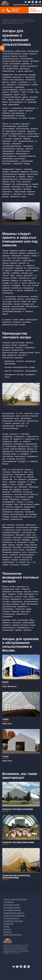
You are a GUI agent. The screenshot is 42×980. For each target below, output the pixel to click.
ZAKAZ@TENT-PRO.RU (21, 5)
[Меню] (3, 10)
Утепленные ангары (11, 905)
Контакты (7, 929)
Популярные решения (12, 910)
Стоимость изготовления (14, 916)
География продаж (11, 918)
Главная (5, 20)
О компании (8, 924)
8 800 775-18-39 (36, 5)
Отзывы (6, 927)
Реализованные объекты (14, 913)
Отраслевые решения (18, 20)
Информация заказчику (13, 921)
